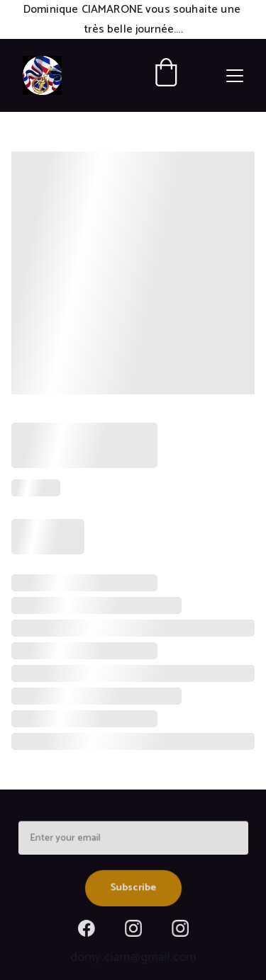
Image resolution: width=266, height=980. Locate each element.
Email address (55, 813)
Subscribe (133, 887)
